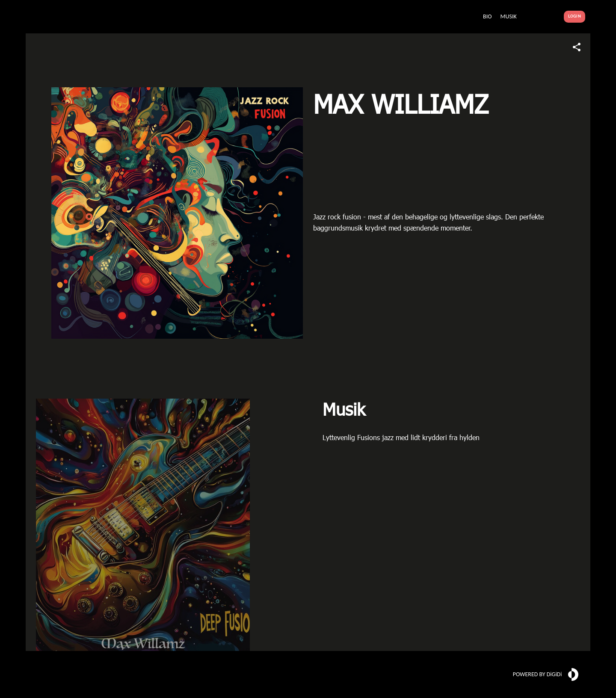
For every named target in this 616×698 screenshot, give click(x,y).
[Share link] (577, 47)
